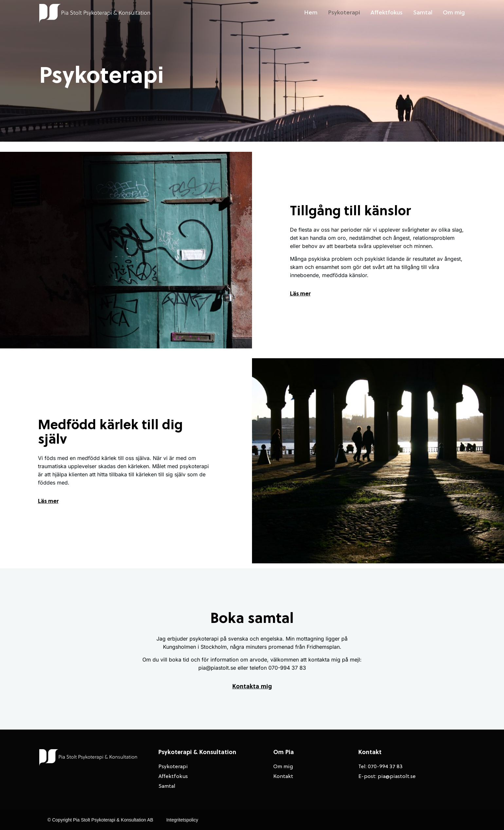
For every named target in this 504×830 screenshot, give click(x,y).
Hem (311, 13)
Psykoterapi (344, 13)
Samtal (423, 13)
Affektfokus (387, 13)
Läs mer (300, 294)
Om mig (454, 13)
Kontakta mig (252, 687)
